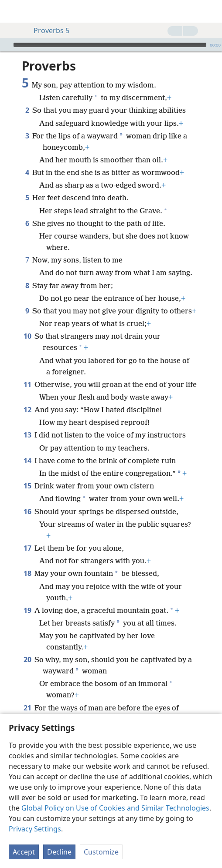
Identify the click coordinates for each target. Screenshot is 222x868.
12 (27, 410)
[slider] (110, 45)
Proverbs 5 (47, 30)
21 (27, 708)
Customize (101, 852)
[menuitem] (13, 11)
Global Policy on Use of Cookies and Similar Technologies (115, 808)
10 (27, 336)
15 (27, 486)
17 (27, 548)
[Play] (6, 45)
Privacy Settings (35, 829)
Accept (24, 852)
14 (27, 461)
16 (27, 511)
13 (27, 435)
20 (27, 659)
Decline (59, 852)
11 (27, 384)
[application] (111, 45)
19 (27, 610)
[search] (211, 11)
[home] (13, 11)
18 (27, 573)
